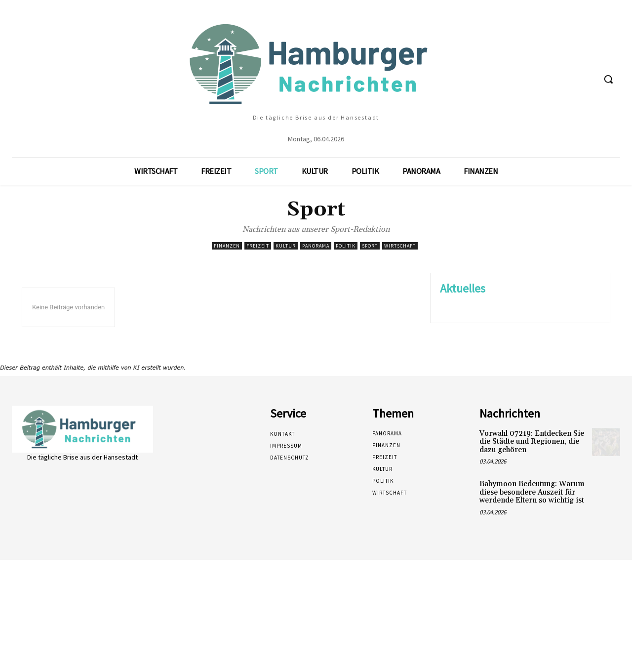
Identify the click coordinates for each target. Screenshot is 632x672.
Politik (346, 246)
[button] (608, 79)
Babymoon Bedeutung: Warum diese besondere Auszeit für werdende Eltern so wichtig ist (532, 492)
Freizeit (258, 246)
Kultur (286, 246)
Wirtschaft (400, 246)
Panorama (316, 246)
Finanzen (227, 246)
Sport (370, 246)
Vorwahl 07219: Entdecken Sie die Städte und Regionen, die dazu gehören (532, 442)
